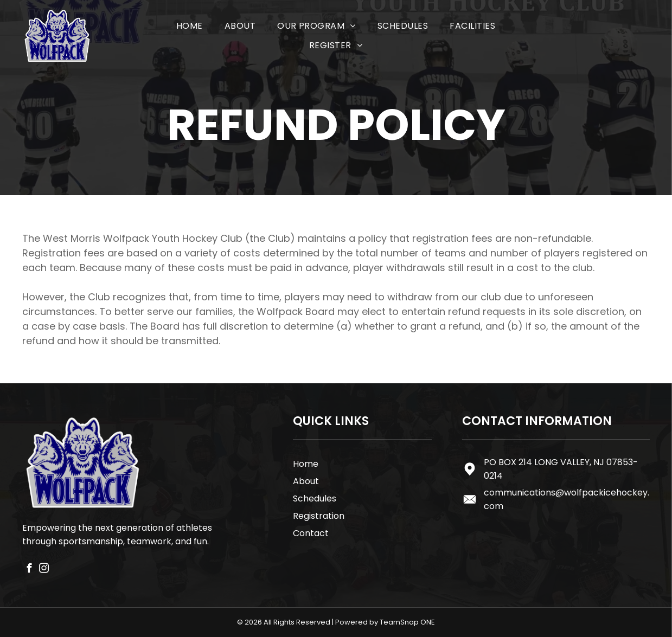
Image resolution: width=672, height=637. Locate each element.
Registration (319, 516)
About (306, 481)
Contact (311, 533)
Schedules (315, 498)
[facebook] (30, 570)
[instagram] (44, 570)
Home (306, 464)
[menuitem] (190, 26)
